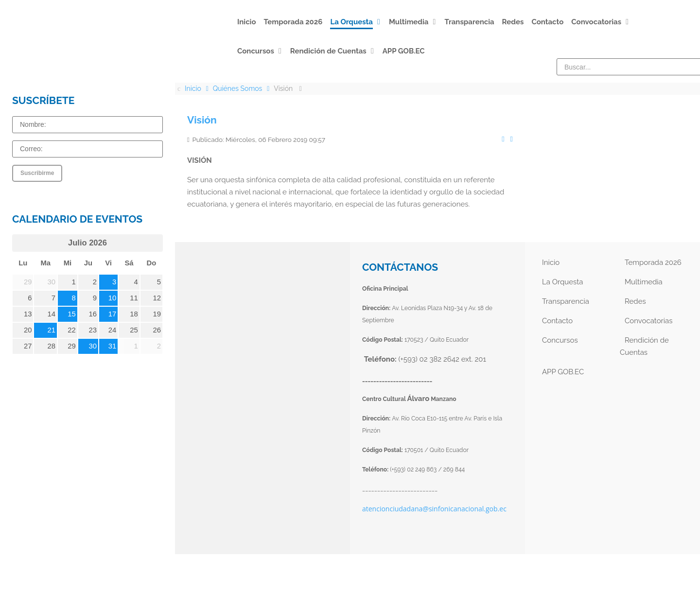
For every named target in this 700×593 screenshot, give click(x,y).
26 (157, 330)
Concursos (560, 340)
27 (28, 346)
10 (113, 298)
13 (28, 314)
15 (72, 314)
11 (134, 298)
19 (157, 314)
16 (93, 314)
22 (72, 330)
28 (52, 346)
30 (93, 346)
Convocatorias (649, 321)
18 (134, 314)
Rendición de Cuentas (644, 346)
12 (157, 298)
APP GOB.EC (563, 372)
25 (134, 330)
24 (113, 330)
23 (93, 330)
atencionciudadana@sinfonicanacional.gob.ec (434, 509)
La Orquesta (562, 282)
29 (72, 346)
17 (113, 314)
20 (28, 330)
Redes (635, 301)
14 (52, 314)
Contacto (557, 321)
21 (52, 330)
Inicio (551, 262)
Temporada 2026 (653, 262)
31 (113, 346)
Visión (202, 120)
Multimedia (644, 282)
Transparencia (566, 301)
